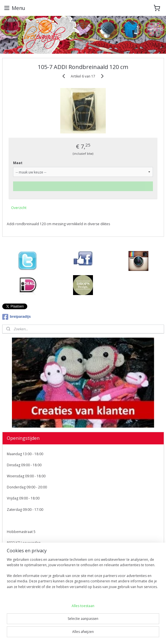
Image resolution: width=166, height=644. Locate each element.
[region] (83, 575)
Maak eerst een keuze (83, 186)
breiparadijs (17, 317)
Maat (18, 163)
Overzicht (19, 207)
